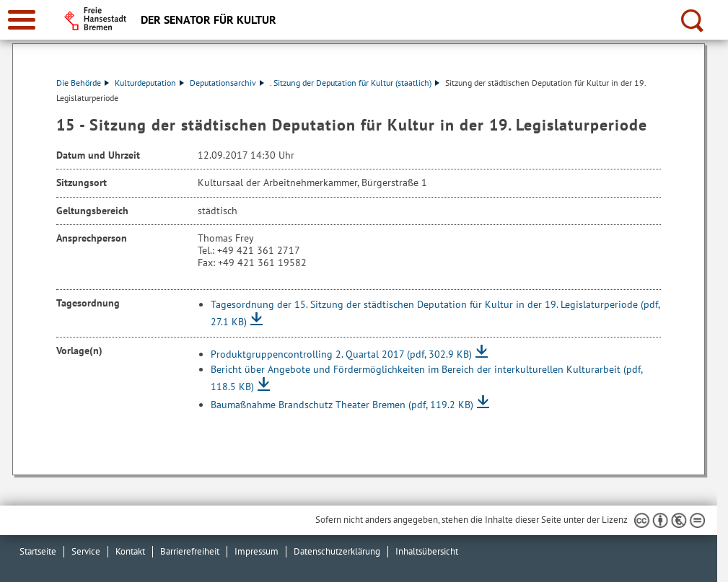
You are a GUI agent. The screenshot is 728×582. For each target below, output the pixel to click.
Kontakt (130, 551)
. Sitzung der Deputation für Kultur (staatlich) (355, 83)
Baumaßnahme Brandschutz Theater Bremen (342, 405)
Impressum (256, 551)
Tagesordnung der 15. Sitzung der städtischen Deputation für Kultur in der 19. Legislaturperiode (435, 313)
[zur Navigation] (22, 20)
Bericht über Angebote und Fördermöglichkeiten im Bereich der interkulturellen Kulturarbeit (426, 378)
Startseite (38, 551)
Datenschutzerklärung (337, 551)
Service (86, 551)
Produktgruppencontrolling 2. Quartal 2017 (341, 354)
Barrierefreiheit (190, 551)
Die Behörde (83, 83)
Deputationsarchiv (227, 83)
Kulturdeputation (149, 83)
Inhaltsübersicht (427, 551)
